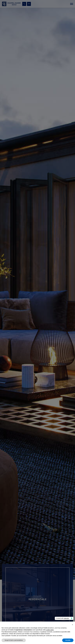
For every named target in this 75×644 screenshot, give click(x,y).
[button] (72, 625)
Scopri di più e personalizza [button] (14, 640)
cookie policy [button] (50, 630)
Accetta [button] (68, 640)
